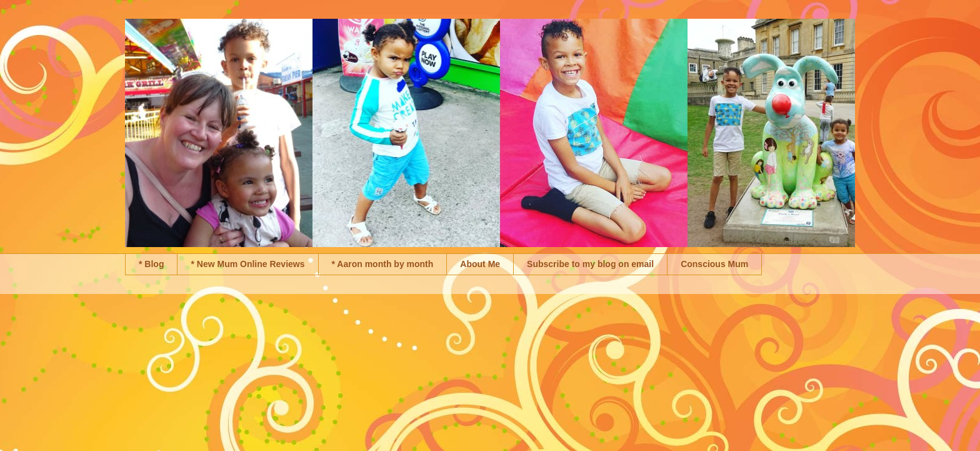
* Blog (151, 264)
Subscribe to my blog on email (590, 264)
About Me (480, 264)
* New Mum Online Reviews (247, 264)
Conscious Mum (714, 264)
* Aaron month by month (383, 264)
